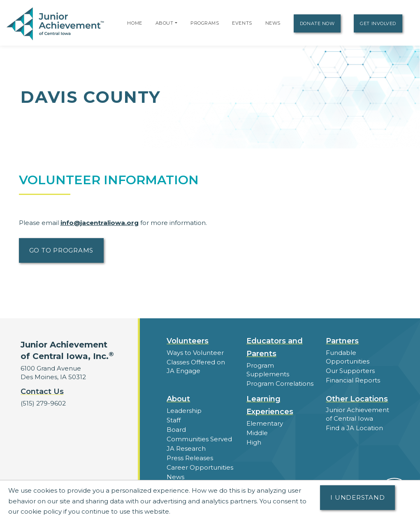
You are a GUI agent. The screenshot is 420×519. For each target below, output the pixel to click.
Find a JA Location (354, 428)
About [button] (178, 399)
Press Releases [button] (190, 458)
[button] (176, 23)
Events (242, 23)
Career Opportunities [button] (200, 467)
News (273, 23)
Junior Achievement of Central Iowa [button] (357, 414)
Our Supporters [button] (350, 371)
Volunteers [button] (188, 341)
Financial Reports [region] (353, 380)
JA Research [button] (186, 448)
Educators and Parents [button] (275, 347)
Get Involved (378, 23)
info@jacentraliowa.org (100, 223)
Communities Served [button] (199, 439)
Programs (205, 23)
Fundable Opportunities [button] (348, 357)
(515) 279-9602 (43, 403)
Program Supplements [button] (268, 370)
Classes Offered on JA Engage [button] (196, 366)
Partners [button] (342, 341)
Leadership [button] (184, 411)
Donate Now (317, 23)
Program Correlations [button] (280, 383)
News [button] (175, 477)
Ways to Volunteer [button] (195, 353)
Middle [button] (257, 433)
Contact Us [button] (42, 392)
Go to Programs (61, 250)
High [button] (254, 442)
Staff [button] (174, 420)
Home (135, 23)
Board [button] (176, 430)
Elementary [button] (265, 423)
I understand (357, 497)
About (165, 23)
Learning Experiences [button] (270, 405)
